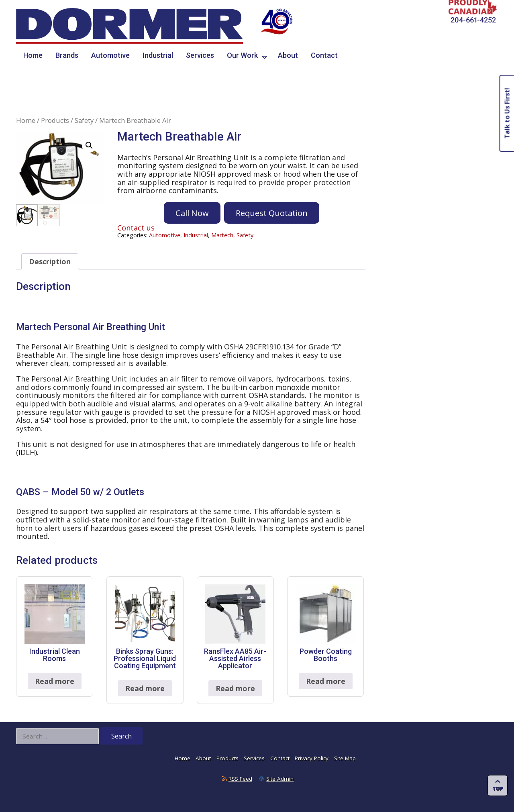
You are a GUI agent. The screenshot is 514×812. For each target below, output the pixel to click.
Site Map (345, 758)
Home (33, 55)
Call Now (192, 213)
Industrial (158, 55)
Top (498, 789)
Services (200, 55)
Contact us (136, 228)
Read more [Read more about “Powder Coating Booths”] (326, 681)
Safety (84, 120)
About (288, 55)
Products (55, 120)
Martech (222, 235)
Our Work (242, 55)
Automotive (110, 55)
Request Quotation (272, 213)
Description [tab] (50, 261)
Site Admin (280, 779)
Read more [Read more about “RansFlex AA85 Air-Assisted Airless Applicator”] (235, 688)
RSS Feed (240, 779)
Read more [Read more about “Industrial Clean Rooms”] (55, 681)
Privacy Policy (312, 758)
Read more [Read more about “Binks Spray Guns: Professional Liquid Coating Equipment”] (145, 688)
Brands (67, 55)
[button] (89, 145)
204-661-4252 (473, 20)
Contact (324, 55)
